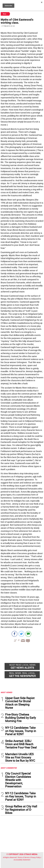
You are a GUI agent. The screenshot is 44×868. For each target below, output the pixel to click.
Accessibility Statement (22, 860)
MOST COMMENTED (9, 768)
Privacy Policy (35, 857)
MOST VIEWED (6, 692)
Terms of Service (24, 857)
